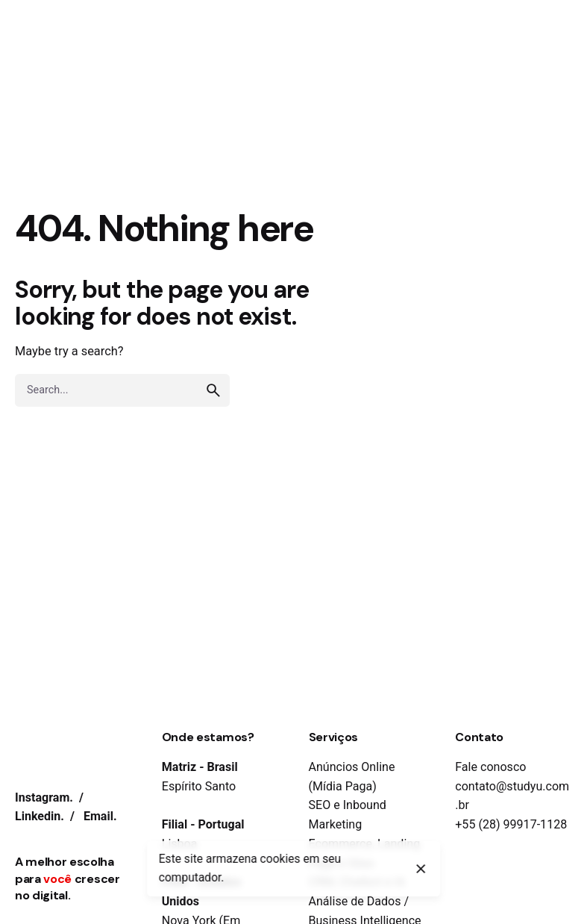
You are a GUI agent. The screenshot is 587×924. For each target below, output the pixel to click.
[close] (421, 869)
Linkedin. (40, 816)
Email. (100, 816)
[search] (213, 390)
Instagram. (44, 797)
